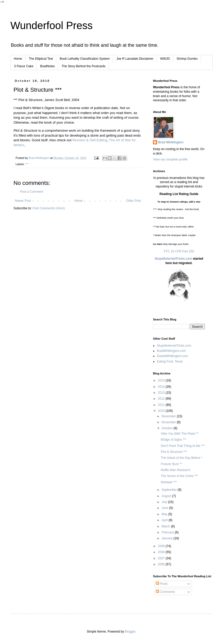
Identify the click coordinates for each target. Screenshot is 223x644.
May (165, 514)
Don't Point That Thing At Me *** (183, 446)
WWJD (165, 59)
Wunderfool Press (51, 25)
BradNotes (48, 66)
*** (27, 164)
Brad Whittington (171, 142)
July (165, 502)
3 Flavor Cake (24, 66)
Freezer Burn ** (172, 464)
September (170, 490)
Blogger (130, 632)
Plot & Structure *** (174, 452)
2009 (162, 546)
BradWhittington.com (171, 351)
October (168, 428)
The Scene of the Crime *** (179, 476)
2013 (162, 393)
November (169, 422)
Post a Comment (32, 192)
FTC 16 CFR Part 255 (179, 251)
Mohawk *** (169, 482)
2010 (162, 411)
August (167, 496)
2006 (162, 564)
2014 (162, 387)
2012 (162, 399)
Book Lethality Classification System (85, 59)
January (168, 538)
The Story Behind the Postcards (83, 66)
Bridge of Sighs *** (174, 440)
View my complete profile (170, 159)
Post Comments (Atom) (49, 208)
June (165, 508)
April (165, 520)
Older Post (133, 201)
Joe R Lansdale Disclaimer (135, 59)
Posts (162, 584)
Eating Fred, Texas (170, 361)
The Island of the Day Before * (182, 458)
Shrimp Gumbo (187, 59)
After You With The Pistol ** (180, 434)
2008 (162, 552)
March (166, 526)
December (169, 416)
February (168, 532)
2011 (162, 405)
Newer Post (23, 201)
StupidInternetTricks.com (173, 259)
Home (18, 59)
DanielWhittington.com (172, 356)
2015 (162, 380)
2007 (162, 558)
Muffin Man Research (176, 470)
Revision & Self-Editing (90, 140)
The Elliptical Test (41, 59)
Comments (165, 592)
